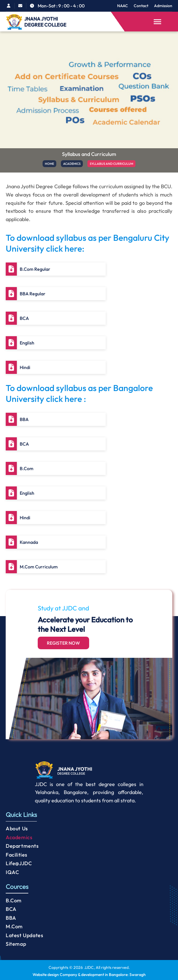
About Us (17, 828)
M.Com (14, 926)
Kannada (29, 542)
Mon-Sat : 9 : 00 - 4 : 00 (61, 6)
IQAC (12, 872)
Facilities (17, 855)
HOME (49, 164)
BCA (24, 318)
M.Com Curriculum (39, 567)
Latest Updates (24, 935)
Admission (163, 6)
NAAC (123, 6)
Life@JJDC (19, 863)
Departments (22, 846)
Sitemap (16, 944)
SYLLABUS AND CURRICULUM (112, 164)
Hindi (25, 367)
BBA (24, 419)
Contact (141, 6)
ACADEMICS (72, 164)
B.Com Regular (35, 269)
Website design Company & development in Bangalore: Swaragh (89, 975)
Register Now (63, 643)
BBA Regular (33, 294)
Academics (19, 837)
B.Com (27, 468)
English (27, 343)
